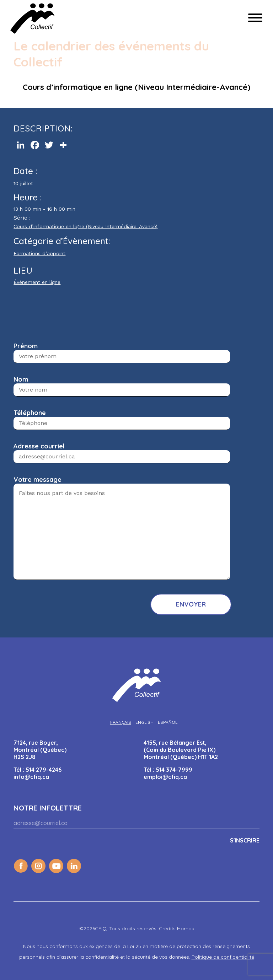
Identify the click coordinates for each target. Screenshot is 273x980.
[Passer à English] (144, 722)
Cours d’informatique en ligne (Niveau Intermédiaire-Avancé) (85, 226)
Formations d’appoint (39, 253)
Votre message (38, 480)
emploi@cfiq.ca (165, 777)
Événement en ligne (37, 282)
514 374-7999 (174, 770)
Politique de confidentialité (223, 957)
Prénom (26, 346)
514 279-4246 (44, 770)
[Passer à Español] (168, 722)
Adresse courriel (39, 446)
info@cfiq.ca (31, 777)
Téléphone (30, 413)
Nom (21, 379)
